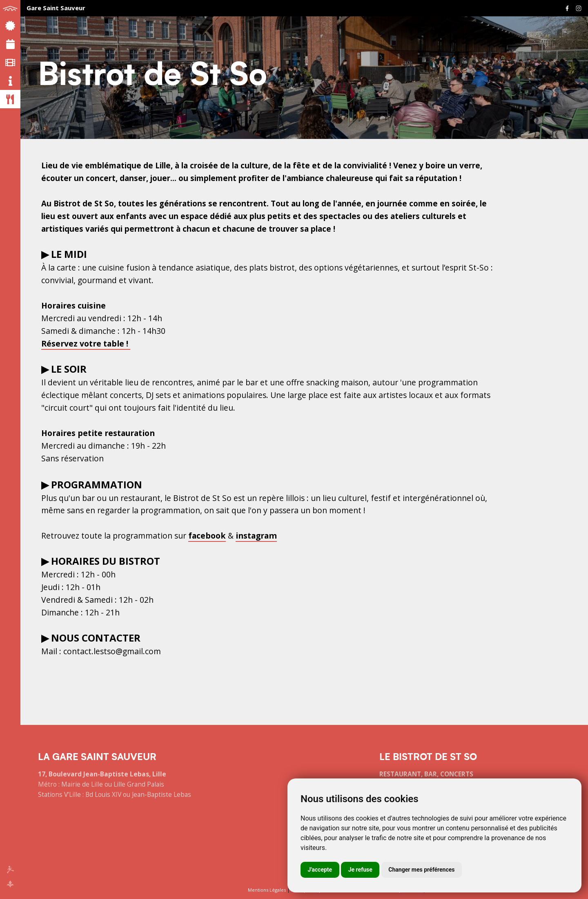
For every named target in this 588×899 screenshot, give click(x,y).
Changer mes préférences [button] (421, 870)
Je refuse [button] (360, 870)
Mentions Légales (267, 890)
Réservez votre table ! (86, 343)
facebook (207, 536)
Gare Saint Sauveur (56, 8)
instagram (256, 536)
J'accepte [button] (320, 870)
